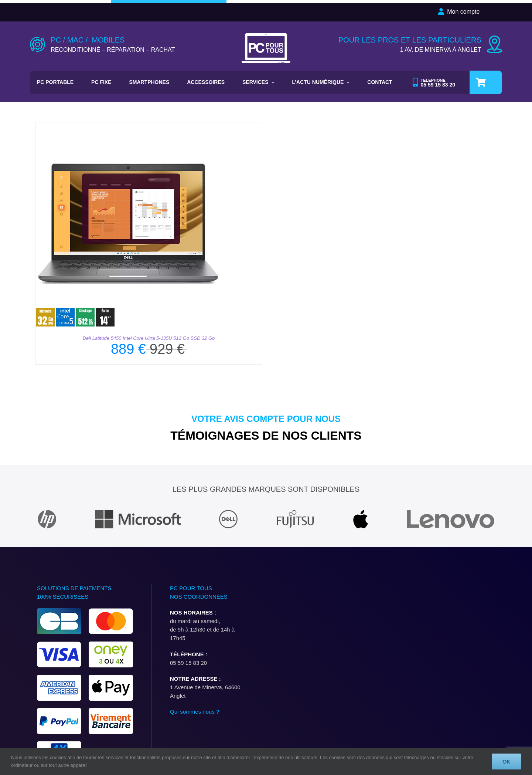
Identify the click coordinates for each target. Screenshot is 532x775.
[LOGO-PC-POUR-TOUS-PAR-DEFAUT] (266, 36)
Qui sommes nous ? (195, 712)
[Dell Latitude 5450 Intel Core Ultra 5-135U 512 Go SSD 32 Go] (128, 127)
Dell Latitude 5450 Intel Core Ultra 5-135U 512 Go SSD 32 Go (149, 338)
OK (506, 762)
